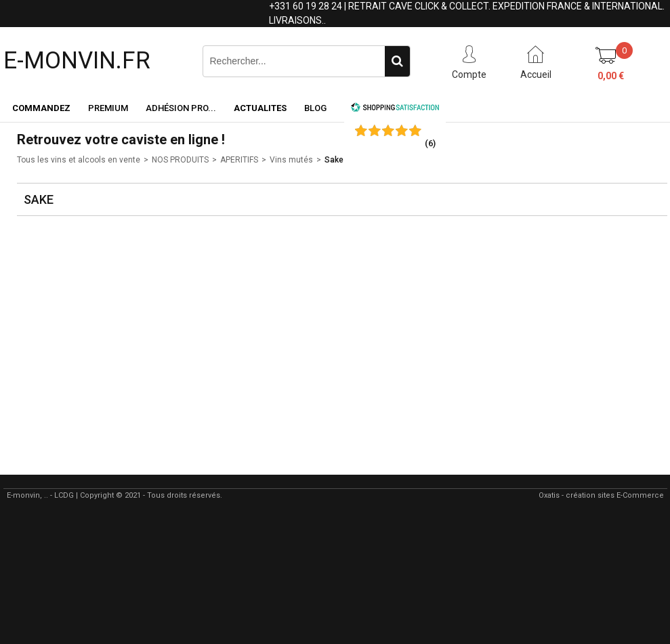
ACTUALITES (260, 108)
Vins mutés (291, 160)
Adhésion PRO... (181, 108)
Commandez (41, 108)
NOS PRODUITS (180, 160)
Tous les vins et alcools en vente (79, 160)
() (430, 143)
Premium (108, 108)
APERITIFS (239, 160)
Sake (334, 160)
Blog (315, 108)
